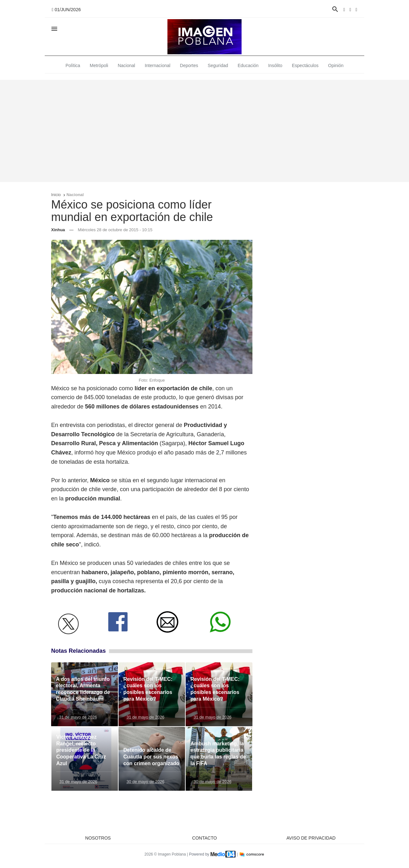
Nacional (126, 65)
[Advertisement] (204, 131)
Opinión (336, 65)
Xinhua (58, 230)
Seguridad (218, 65)
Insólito (275, 65)
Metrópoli (99, 65)
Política (73, 65)
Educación (248, 65)
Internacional (158, 65)
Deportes (189, 65)
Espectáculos (305, 65)
